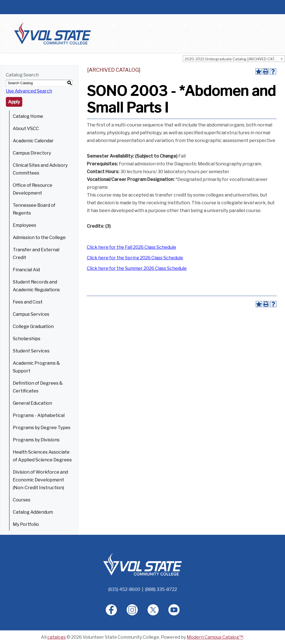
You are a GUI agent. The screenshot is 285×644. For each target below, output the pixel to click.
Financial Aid (26, 270)
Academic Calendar (33, 141)
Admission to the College (39, 238)
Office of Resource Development (33, 189)
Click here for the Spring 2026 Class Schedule (135, 258)
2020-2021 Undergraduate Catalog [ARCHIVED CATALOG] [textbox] (234, 59)
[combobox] (234, 59)
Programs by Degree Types (42, 428)
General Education (32, 403)
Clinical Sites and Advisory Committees (40, 169)
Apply (14, 102)
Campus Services (31, 314)
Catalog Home (28, 116)
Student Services (31, 351)
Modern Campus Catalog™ (215, 637)
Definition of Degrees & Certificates (38, 387)
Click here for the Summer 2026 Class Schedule (137, 268)
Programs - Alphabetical (39, 415)
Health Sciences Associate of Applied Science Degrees (42, 456)
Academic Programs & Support (36, 367)
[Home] (142, 564)
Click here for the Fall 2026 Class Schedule (132, 247)
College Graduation (33, 326)
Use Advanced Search (29, 91)
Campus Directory (32, 153)
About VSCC (26, 129)
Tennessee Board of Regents (34, 209)
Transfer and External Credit (36, 254)
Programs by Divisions (36, 440)
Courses (22, 500)
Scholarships (27, 339)
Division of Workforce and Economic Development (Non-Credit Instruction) (40, 480)
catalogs (56, 637)
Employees (24, 225)
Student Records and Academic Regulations (36, 286)
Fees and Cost (28, 302)
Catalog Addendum (33, 512)
